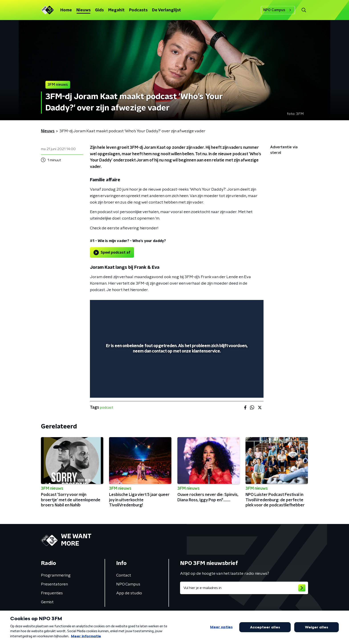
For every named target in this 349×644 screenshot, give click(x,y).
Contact (124, 575)
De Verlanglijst (166, 10)
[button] (304, 10)
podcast (107, 408)
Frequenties (52, 593)
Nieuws (83, 10)
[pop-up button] (244, 388)
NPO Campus (278, 10)
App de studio (129, 593)
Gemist (47, 602)
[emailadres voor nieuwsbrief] (244, 588)
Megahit (116, 10)
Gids (99, 10)
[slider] (176, 376)
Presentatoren (54, 584)
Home (66, 10)
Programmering (56, 575)
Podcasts (138, 10)
